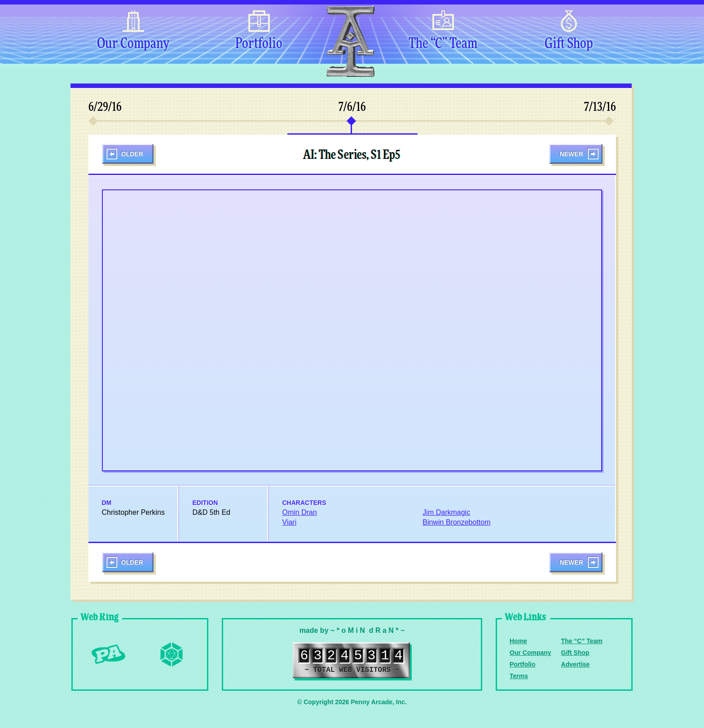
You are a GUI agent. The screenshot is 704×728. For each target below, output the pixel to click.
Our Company (133, 44)
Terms (519, 676)
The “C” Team (443, 44)
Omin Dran (300, 512)
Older (132, 154)
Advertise (576, 664)
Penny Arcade (109, 654)
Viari (290, 522)
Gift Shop (569, 44)
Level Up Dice (172, 654)
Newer (571, 154)
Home (518, 641)
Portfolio (259, 44)
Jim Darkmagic (446, 512)
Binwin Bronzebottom (456, 522)
